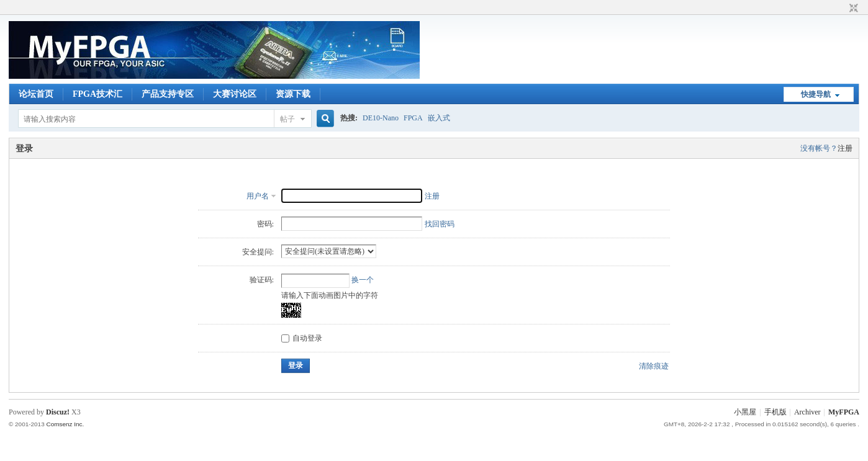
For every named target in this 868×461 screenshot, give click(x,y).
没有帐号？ (819, 148)
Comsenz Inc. (65, 424)
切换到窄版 (852, 9)
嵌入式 (439, 118)
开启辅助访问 (842, 9)
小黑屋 (745, 412)
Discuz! (58, 412)
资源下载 (293, 94)
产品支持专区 (168, 94)
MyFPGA (844, 412)
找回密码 (440, 224)
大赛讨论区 (235, 94)
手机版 (775, 412)
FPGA (413, 118)
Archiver (807, 412)
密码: (265, 224)
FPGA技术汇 (97, 94)
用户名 (258, 196)
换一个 (363, 280)
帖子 (287, 119)
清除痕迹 (654, 366)
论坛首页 (36, 94)
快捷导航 (816, 94)
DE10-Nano (381, 118)
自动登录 (302, 338)
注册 (845, 148)
